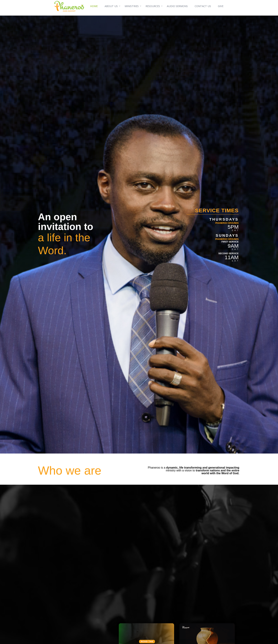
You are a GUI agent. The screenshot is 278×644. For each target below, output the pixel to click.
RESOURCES (153, 6)
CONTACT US (203, 6)
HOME (94, 6)
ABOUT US (111, 6)
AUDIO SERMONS (177, 6)
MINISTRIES (132, 6)
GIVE (221, 6)
